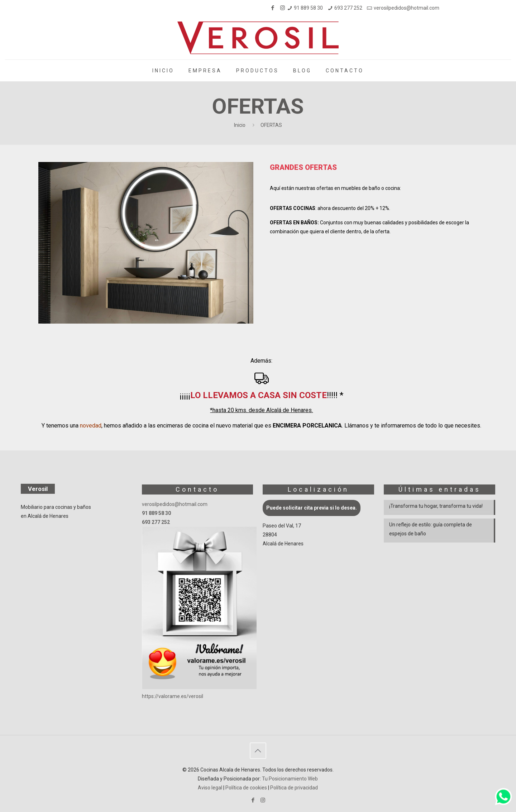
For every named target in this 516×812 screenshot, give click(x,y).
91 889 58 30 (308, 8)
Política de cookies (246, 788)
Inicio (240, 125)
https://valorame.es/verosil (173, 696)
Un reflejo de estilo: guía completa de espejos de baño (431, 529)
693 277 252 (348, 8)
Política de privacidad (294, 788)
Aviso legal (210, 788)
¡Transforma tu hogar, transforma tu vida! (436, 506)
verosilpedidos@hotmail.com (407, 8)
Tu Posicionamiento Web (290, 779)
